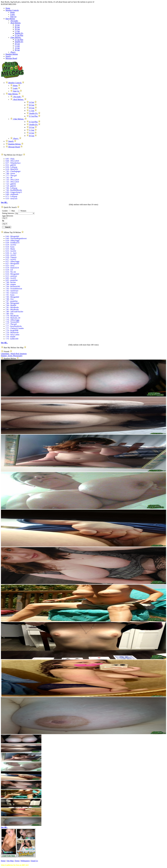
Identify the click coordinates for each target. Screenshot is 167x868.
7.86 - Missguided (12, 303)
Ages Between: (8, 216)
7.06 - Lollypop (11, 188)
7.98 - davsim (11, 282)
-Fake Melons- (16, 37)
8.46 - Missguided (12, 236)
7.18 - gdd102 (11, 186)
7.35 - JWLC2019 (12, 180)
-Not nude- (14, 21)
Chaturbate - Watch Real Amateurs (14, 354)
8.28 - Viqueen (11, 257)
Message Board (11, 58)
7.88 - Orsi (10, 299)
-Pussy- (13, 52)
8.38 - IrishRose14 (12, 243)
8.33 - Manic (10, 249)
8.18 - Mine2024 (12, 169)
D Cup (17, 29)
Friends (6, 352)
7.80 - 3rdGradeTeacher (14, 312)
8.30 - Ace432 (11, 255)
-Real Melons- (16, 23)
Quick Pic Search (10, 207)
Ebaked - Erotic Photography (12, 356)
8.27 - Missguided (12, 263)
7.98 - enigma (11, 284)
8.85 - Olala (10, 159)
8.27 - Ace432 (11, 259)
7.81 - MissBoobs (12, 307)
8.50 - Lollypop (11, 167)
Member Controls (12, 10)
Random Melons (12, 54)
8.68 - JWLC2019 (12, 161)
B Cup (17, 27)
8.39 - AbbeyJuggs (13, 241)
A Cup (17, 25)
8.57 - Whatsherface (13, 163)
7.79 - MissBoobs (12, 316)
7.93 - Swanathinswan (14, 289)
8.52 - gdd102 (11, 165)
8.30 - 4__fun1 (11, 253)
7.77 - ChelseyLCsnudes (15, 328)
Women (22, 211)
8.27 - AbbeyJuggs (13, 261)
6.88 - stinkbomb (12, 194)
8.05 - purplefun (12, 280)
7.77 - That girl (11, 175)
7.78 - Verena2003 (12, 322)
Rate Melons (10, 19)
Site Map (10, 861)
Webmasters (25, 861)
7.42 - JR (9, 178)
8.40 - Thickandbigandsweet (16, 238)
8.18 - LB (9, 270)
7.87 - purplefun (12, 301)
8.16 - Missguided (12, 274)
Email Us (34, 861)
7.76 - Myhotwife (12, 332)
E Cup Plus (19, 35)
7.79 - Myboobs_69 (13, 318)
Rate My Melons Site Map (14, 348)
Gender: (5, 211)
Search (8, 56)
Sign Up (13, 17)
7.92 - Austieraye (12, 291)
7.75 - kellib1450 (12, 339)
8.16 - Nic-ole (11, 272)
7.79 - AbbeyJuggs (13, 320)
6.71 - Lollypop (11, 196)
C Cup (17, 31)
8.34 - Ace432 (11, 245)
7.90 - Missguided (12, 297)
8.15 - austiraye (11, 276)
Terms (17, 861)
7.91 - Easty (10, 295)
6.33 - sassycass (11, 198)
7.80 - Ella (9, 314)
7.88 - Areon (10, 173)
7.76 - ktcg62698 (12, 330)
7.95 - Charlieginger (13, 171)
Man (12, 211)
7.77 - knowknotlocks (14, 326)
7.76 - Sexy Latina (12, 335)
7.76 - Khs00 (10, 337)
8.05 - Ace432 (11, 278)
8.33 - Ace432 (11, 251)
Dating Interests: (8, 213)
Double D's (19, 33)
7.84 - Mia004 (11, 305)
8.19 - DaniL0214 (12, 268)
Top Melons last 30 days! (13, 155)
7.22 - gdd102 (11, 184)
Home (8, 8)
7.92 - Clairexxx (12, 293)
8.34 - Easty (10, 247)
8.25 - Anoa (10, 266)
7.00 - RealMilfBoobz (14, 190)
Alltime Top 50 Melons (12, 232)
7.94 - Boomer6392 (13, 286)
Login (12, 14)
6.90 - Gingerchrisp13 (14, 192)
